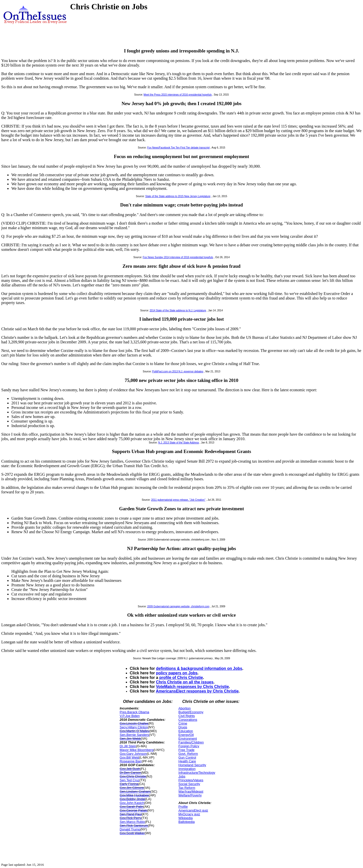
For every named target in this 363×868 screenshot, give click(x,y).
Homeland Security (192, 765)
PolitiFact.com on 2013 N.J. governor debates (178, 371)
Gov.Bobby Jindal (132, 799)
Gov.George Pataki (134, 810)
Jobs (182, 776)
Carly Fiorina (129, 784)
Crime (183, 723)
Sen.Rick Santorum (134, 826)
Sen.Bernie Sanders (134, 735)
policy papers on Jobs (177, 673)
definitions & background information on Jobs (199, 668)
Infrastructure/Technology (197, 773)
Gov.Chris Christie (133, 776)
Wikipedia (186, 818)
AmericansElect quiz (193, 810)
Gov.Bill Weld (129, 757)
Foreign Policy (189, 746)
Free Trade (187, 750)
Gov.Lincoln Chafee (134, 723)
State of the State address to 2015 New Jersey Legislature (178, 196)
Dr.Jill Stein (128, 746)
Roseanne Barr (131, 761)
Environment (188, 739)
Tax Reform (187, 788)
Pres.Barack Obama (134, 712)
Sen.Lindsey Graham (135, 791)
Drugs (183, 727)
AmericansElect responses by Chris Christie (197, 691)
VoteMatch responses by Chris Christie (192, 687)
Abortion (185, 708)
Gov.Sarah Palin (132, 807)
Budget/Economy (191, 712)
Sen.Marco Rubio (132, 822)
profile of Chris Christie (181, 678)
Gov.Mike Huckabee (134, 795)
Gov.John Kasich (132, 803)
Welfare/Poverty (190, 795)
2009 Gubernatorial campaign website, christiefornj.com (178, 606)
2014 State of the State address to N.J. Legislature (178, 310)
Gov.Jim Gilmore (132, 788)
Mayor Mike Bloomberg (137, 750)
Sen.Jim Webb (130, 739)
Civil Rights (187, 716)
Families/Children (191, 742)
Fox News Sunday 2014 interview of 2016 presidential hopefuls (178, 257)
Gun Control (187, 757)
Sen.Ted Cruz (130, 780)
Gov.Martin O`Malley (135, 731)
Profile (183, 807)
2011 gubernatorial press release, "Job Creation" (178, 500)
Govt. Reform (188, 754)
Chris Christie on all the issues (185, 682)
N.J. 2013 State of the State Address (178, 443)
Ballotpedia (187, 822)
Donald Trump (130, 829)
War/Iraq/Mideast (191, 791)
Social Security (189, 784)
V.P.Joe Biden (130, 716)
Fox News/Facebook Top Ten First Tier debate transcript (178, 148)
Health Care (187, 761)
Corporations (188, 720)
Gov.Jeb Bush (130, 769)
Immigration (187, 769)
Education (186, 731)
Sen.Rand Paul (131, 814)
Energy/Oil (186, 735)
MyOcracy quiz (189, 814)
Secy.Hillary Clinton (134, 727)
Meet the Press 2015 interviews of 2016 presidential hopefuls (178, 95)
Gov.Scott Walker (132, 833)
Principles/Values (191, 780)
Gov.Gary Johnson (133, 754)
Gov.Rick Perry (131, 818)
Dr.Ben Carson (130, 773)
